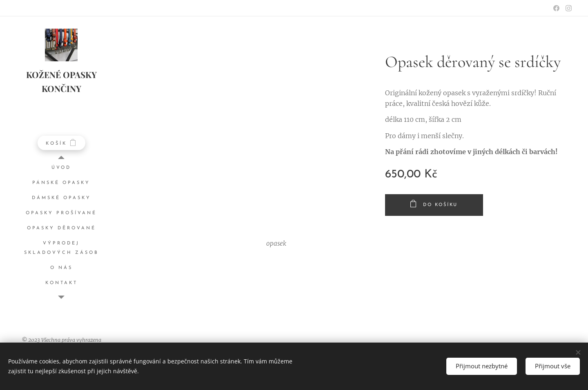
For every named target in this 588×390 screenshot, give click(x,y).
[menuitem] (61, 168)
